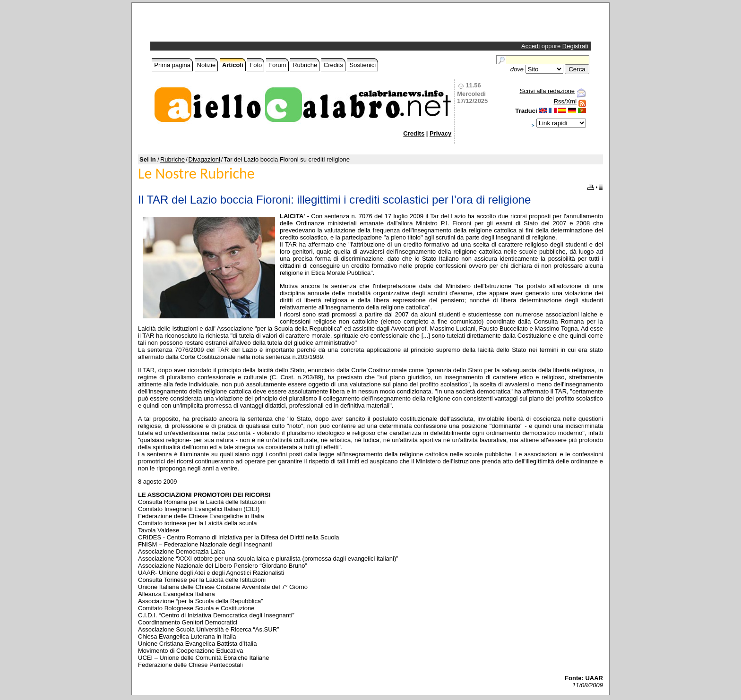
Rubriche (305, 65)
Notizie (207, 65)
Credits (333, 65)
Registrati (575, 46)
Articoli (233, 65)
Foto (256, 65)
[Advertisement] (263, 25)
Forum (277, 65)
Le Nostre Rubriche (196, 174)
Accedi (530, 46)
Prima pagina (172, 65)
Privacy (440, 133)
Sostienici (363, 65)
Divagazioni (204, 159)
